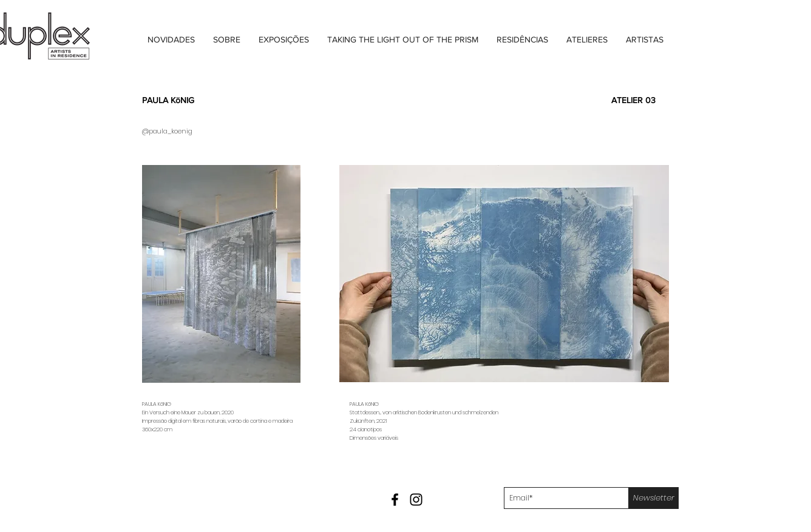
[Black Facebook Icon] (395, 500)
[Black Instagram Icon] (416, 500)
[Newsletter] (654, 498)
